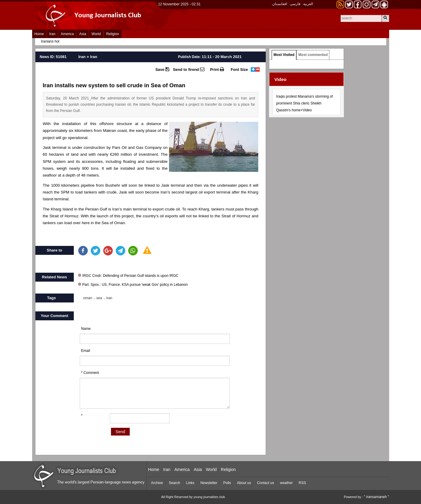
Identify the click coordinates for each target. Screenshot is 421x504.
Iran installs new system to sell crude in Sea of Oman (114, 85)
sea (99, 298)
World (96, 34)
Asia (83, 34)
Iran (53, 34)
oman (88, 298)
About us (244, 483)
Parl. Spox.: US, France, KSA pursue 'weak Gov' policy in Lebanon (133, 284)
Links (190, 483)
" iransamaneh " (377, 497)
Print (217, 69)
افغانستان (280, 4)
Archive (157, 483)
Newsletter (209, 483)
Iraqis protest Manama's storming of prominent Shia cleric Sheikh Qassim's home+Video (304, 103)
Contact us (266, 483)
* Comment (90, 373)
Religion (113, 34)
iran (109, 298)
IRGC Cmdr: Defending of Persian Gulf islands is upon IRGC (128, 275)
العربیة (308, 4)
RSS (302, 483)
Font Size (239, 70)
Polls (227, 483)
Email (86, 351)
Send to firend (189, 69)
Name (86, 329)
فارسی (295, 4)
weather (286, 483)
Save (162, 69)
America (67, 34)
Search (175, 483)
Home (39, 34)
